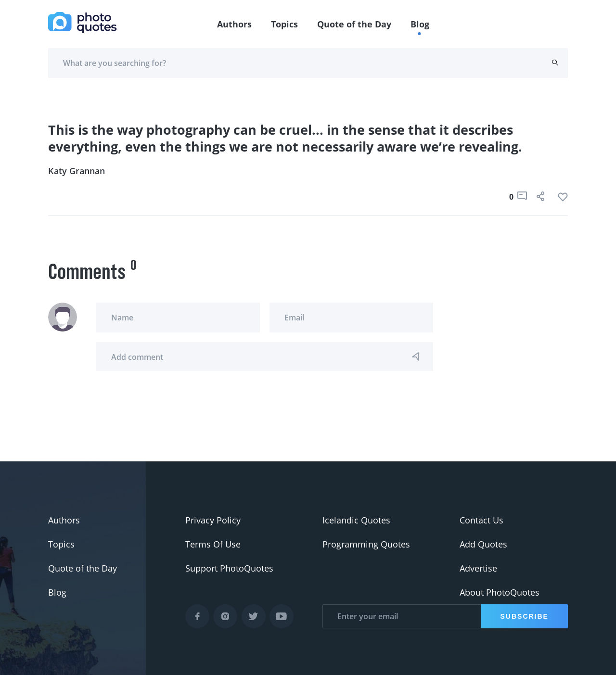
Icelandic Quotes (356, 520)
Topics (284, 24)
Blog (420, 24)
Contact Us (481, 520)
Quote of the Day (354, 24)
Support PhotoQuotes (229, 568)
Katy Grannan (77, 171)
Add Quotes (483, 544)
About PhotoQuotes (500, 592)
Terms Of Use (213, 544)
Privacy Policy (213, 520)
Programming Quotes (366, 544)
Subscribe (525, 616)
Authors (234, 24)
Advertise (478, 568)
